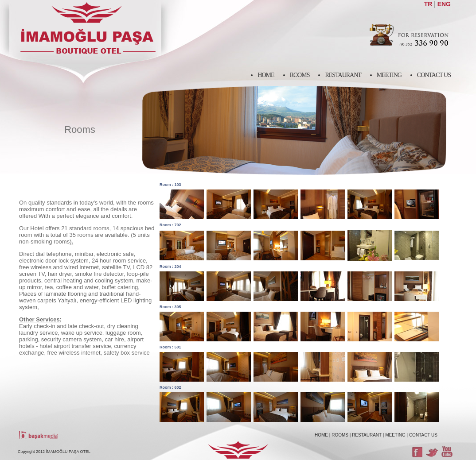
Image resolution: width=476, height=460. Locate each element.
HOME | (322, 435)
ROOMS (340, 435)
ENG (444, 4)
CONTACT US (423, 435)
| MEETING (394, 435)
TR (428, 4)
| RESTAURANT (366, 435)
